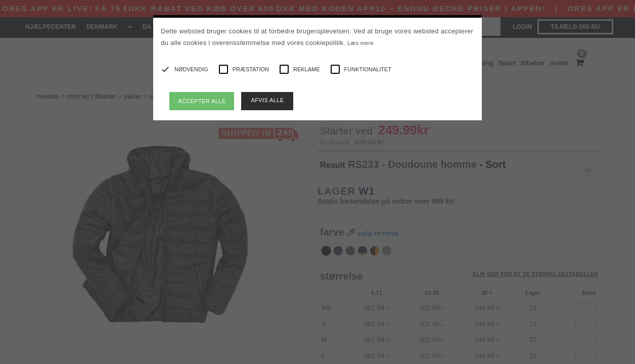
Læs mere (360, 43)
